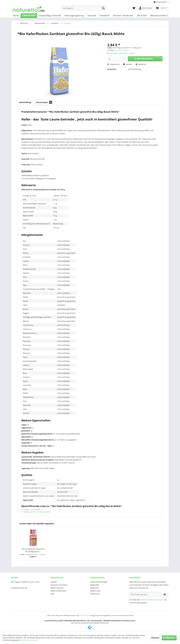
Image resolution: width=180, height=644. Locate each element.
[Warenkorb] (162, 8)
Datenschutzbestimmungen (152, 600)
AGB (52, 594)
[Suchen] (103, 8)
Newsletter (95, 588)
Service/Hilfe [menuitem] (160, 2)
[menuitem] (84, 8)
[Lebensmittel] (29, 16)
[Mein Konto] (146, 8)
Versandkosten (85, 615)
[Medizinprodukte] (158, 16)
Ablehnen (155, 638)
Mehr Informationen (29, 640)
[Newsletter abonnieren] (165, 594)
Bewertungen (44, 102)
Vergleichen (114, 64)
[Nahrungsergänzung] (74, 16)
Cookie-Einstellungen (99, 582)
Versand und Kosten (59, 585)
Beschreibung (25, 102)
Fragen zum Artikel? (31, 509)
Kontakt (54, 582)
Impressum (95, 594)
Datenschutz (95, 591)
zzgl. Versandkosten (122, 50)
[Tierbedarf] (104, 16)
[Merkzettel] (134, 8)
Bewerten (141, 64)
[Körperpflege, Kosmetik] (50, 16)
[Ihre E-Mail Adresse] (145, 594)
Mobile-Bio (94, 585)
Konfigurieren (169, 638)
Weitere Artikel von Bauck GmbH (36, 512)
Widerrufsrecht (57, 588)
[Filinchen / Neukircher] (123, 16)
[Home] (16, 16)
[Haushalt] (92, 16)
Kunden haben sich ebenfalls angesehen (37, 524)
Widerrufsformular (58, 591)
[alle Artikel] (142, 16)
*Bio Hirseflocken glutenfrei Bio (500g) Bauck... (33, 550)
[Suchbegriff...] (84, 8)
